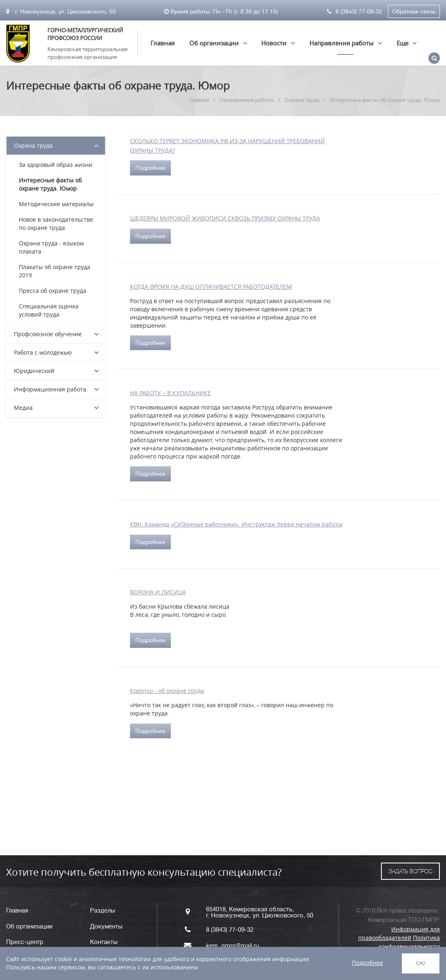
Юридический (34, 371)
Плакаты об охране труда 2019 (55, 271)
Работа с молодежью (43, 352)
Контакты (104, 942)
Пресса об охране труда (53, 291)
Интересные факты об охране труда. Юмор (50, 184)
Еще (402, 43)
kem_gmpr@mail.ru (232, 946)
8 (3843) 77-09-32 (355, 11)
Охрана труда (302, 100)
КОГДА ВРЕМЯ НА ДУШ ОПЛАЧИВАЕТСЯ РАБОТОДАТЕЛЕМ (211, 287)
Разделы (103, 911)
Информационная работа (50, 389)
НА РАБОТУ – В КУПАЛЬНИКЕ (170, 393)
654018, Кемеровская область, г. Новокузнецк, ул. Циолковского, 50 (260, 913)
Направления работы (342, 43)
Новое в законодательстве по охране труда (56, 224)
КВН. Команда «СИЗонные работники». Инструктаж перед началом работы (236, 524)
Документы (106, 927)
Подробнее (150, 168)
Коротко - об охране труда (167, 691)
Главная (162, 43)
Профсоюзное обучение (48, 334)
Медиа (23, 408)
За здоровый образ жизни (56, 165)
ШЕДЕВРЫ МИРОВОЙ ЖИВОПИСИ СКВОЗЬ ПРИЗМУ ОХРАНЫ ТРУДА (225, 218)
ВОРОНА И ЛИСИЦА (158, 592)
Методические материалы (56, 204)
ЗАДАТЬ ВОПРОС (410, 871)
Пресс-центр (25, 942)
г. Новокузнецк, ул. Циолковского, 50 (61, 11)
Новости (274, 43)
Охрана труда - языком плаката (51, 247)
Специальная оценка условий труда (49, 310)
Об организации (214, 43)
